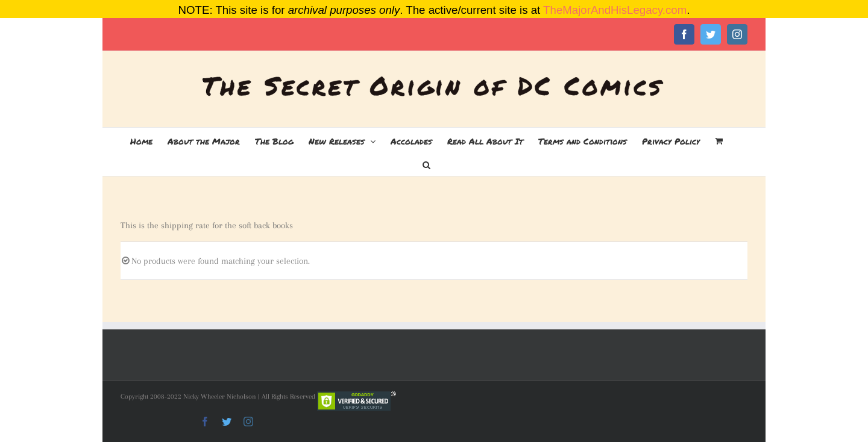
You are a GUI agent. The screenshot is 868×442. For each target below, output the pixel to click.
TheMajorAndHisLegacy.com (615, 10)
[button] (426, 164)
